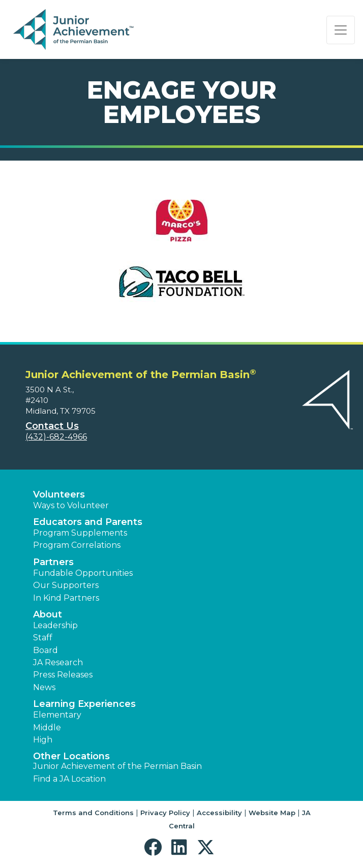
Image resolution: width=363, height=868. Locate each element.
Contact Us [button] (52, 426)
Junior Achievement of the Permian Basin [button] (117, 766)
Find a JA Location (69, 779)
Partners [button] (53, 562)
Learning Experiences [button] (84, 704)
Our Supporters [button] (66, 585)
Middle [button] (47, 727)
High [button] (43, 740)
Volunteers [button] (59, 494)
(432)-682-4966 (56, 437)
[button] (155, 847)
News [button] (44, 687)
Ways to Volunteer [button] (71, 505)
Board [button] (46, 650)
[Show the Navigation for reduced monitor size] (341, 30)
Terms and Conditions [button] (93, 813)
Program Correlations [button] (77, 545)
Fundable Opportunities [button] (83, 573)
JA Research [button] (58, 662)
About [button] (48, 614)
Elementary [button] (57, 715)
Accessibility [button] (219, 813)
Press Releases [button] (63, 675)
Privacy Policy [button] (165, 813)
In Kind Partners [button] (66, 598)
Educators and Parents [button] (88, 522)
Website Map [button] (272, 813)
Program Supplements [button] (80, 533)
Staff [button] (43, 638)
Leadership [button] (55, 625)
